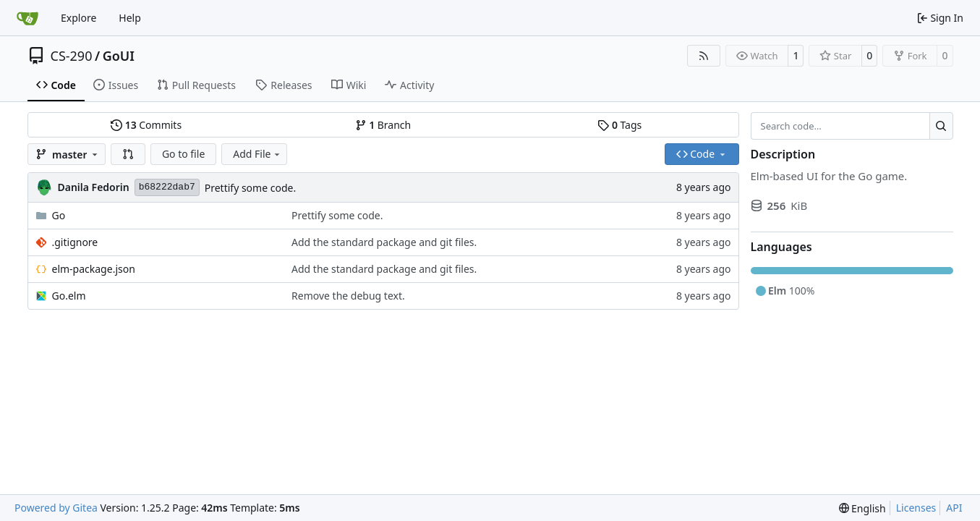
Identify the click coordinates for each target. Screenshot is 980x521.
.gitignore (75, 242)
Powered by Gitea (56, 508)
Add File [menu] (257, 154)
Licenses (916, 508)
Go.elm (69, 296)
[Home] (27, 18)
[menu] (862, 508)
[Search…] (941, 126)
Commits (146, 125)
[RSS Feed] (704, 56)
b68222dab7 (167, 187)
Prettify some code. (250, 188)
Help (130, 18)
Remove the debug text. (348, 296)
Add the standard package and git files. (384, 242)
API (954, 508)
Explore (78, 18)
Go (59, 215)
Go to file (183, 154)
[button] (128, 154)
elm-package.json (94, 269)
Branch (383, 125)
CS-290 (72, 56)
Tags (619, 125)
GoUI (119, 56)
